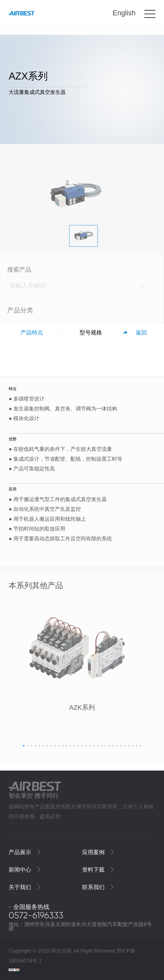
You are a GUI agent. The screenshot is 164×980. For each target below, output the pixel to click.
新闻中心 (25, 870)
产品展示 (25, 852)
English (124, 13)
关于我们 (25, 887)
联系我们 (98, 887)
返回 (141, 332)
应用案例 (98, 852)
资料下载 (98, 870)
